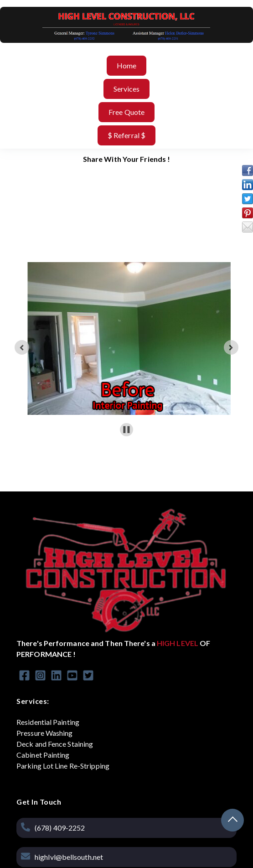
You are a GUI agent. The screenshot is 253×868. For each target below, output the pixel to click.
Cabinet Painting (43, 755)
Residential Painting (48, 722)
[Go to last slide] (22, 347)
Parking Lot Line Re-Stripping (63, 766)
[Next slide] (231, 347)
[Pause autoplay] (126, 430)
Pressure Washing (45, 733)
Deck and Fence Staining (55, 744)
